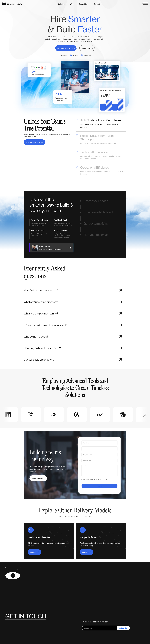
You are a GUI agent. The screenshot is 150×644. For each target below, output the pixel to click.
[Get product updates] (99, 628)
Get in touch (26, 616)
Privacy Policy (104, 480)
